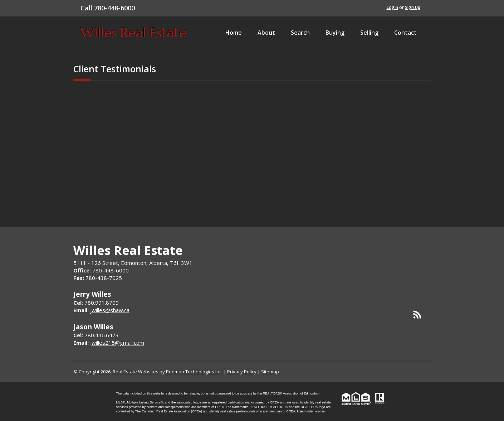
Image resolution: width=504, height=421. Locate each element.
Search (300, 33)
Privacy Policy (242, 372)
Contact (405, 33)
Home (234, 33)
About (266, 33)
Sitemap (270, 372)
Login (392, 7)
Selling (369, 33)
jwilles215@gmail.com (117, 343)
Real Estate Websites (136, 372)
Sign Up (413, 7)
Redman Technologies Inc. (194, 372)
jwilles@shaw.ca (110, 310)
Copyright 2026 (95, 372)
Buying (335, 33)
